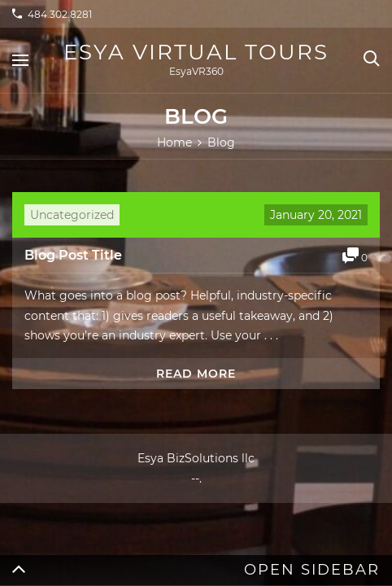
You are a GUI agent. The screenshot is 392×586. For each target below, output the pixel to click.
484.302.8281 (60, 14)
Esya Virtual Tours (196, 52)
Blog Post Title (73, 255)
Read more (196, 374)
